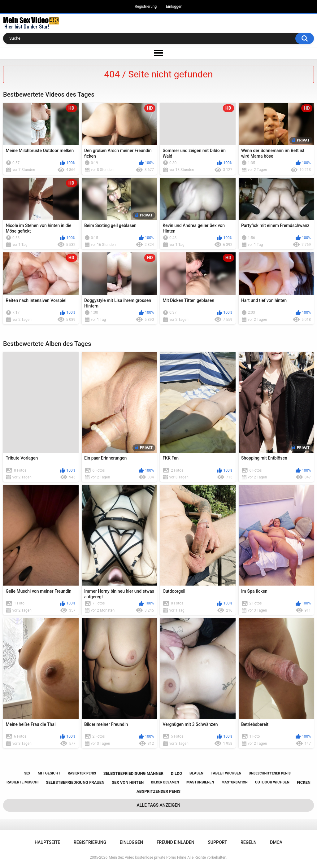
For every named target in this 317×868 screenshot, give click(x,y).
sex (27, 773)
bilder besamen (165, 782)
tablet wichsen (226, 773)
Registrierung (146, 7)
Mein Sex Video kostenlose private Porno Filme (147, 857)
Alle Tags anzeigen (159, 805)
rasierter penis (82, 773)
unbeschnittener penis (269, 773)
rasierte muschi (23, 782)
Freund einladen (176, 842)
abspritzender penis (158, 791)
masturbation (235, 782)
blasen (196, 773)
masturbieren (200, 782)
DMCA (276, 842)
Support (217, 842)
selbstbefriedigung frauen (75, 782)
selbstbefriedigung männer (133, 773)
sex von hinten (128, 782)
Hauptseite (47, 842)
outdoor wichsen (272, 782)
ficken (304, 782)
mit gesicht (49, 773)
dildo (177, 773)
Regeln (249, 842)
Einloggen (174, 7)
